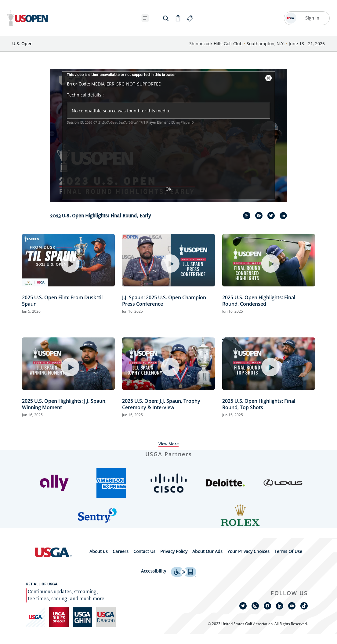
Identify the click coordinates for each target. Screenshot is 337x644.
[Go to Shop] (250, 18)
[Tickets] (75, 18)
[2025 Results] (136, 18)
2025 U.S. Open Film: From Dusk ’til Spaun (62, 301)
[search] (238, 18)
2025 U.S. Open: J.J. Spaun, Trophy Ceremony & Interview (161, 404)
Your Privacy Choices (248, 551)
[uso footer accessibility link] (184, 571)
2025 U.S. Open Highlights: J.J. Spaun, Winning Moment (64, 404)
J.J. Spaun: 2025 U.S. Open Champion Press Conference (164, 301)
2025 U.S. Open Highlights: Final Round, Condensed (259, 301)
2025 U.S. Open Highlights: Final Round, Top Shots (259, 404)
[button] (54, 483)
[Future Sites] (171, 18)
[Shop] (199, 18)
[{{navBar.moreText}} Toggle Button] (218, 18)
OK (168, 189)
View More (168, 444)
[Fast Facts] (102, 18)
